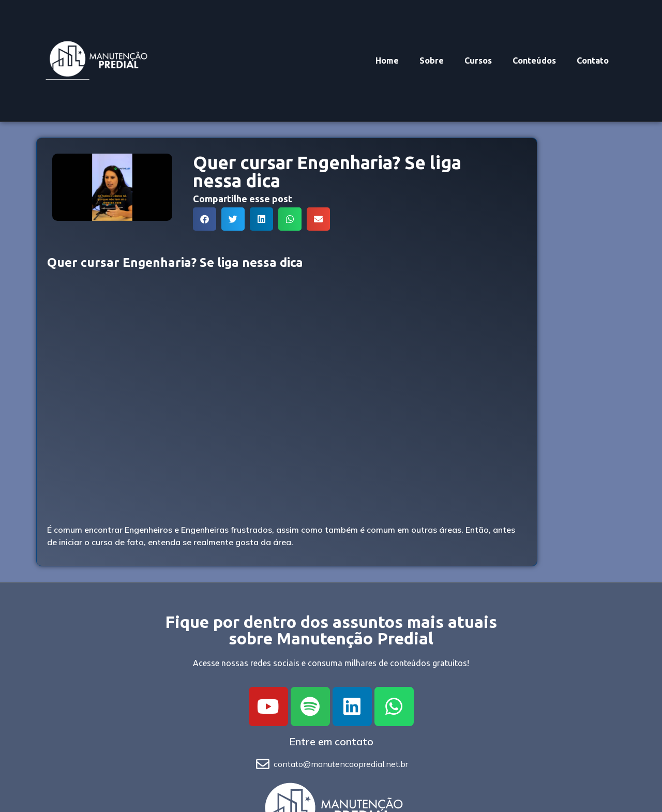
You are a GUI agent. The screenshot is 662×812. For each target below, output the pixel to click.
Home (387, 61)
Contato (593, 61)
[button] (205, 219)
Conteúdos (534, 61)
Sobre (432, 61)
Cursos (478, 61)
